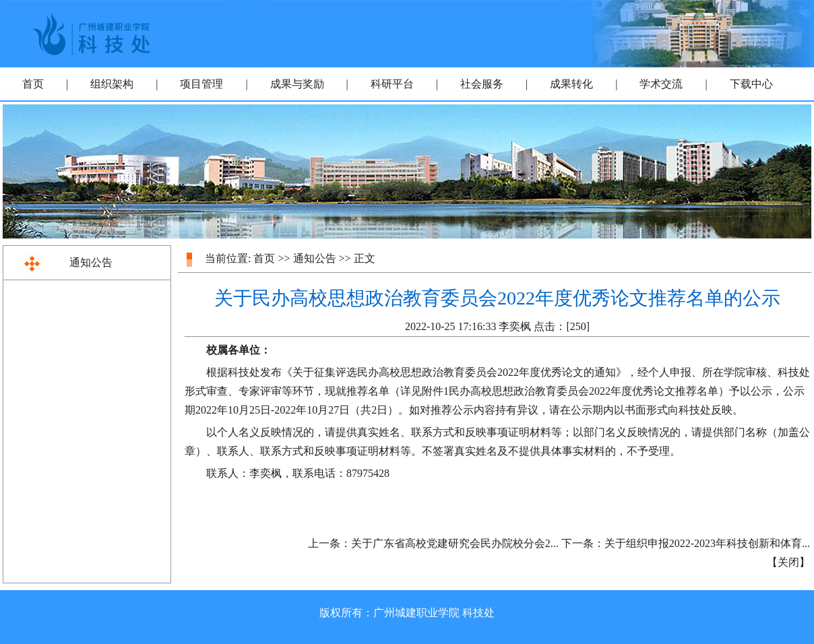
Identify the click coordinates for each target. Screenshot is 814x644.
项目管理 (201, 84)
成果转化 (571, 84)
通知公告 (91, 262)
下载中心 (751, 84)
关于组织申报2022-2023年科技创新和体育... (707, 543)
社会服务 (482, 84)
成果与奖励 (297, 84)
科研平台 (392, 84)
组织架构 (112, 84)
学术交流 (661, 84)
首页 (33, 84)
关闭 (788, 562)
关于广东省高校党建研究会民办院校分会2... (455, 543)
